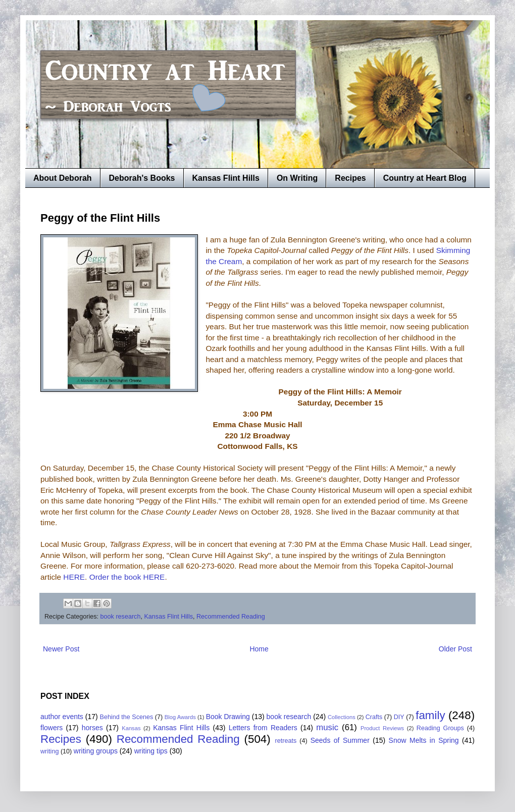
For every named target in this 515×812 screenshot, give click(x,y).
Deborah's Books (142, 178)
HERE (74, 577)
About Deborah (63, 178)
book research (121, 617)
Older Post (455, 649)
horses (92, 728)
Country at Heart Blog (425, 178)
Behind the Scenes (127, 717)
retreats (286, 741)
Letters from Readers (263, 728)
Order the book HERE (127, 577)
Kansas (131, 728)
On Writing (297, 178)
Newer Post (61, 649)
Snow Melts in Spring (424, 740)
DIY (399, 717)
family (430, 715)
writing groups (96, 751)
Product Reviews (382, 728)
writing (49, 751)
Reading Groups (440, 728)
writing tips (151, 751)
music (327, 727)
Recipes (350, 178)
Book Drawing (228, 717)
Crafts (374, 717)
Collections (342, 717)
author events (62, 717)
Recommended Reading (231, 617)
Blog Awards (180, 717)
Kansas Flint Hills (226, 178)
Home (259, 649)
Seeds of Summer (340, 740)
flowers (51, 728)
